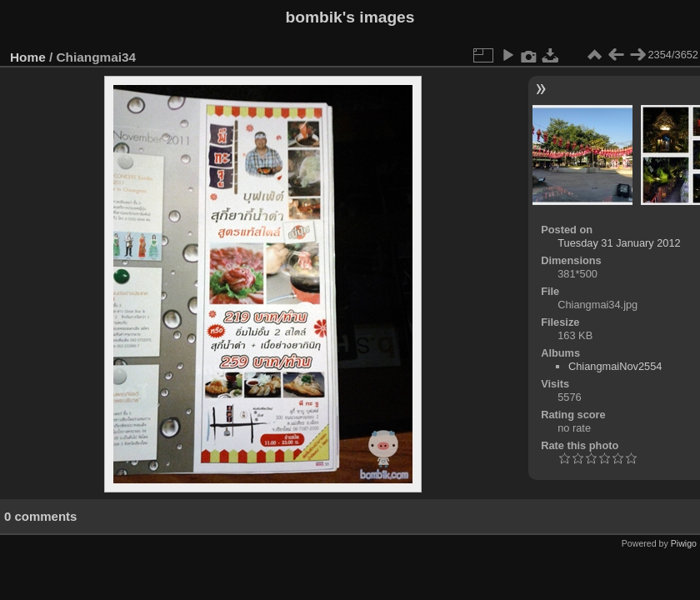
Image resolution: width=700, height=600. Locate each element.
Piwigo (684, 543)
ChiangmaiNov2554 (615, 366)
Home (28, 57)
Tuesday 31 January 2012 (619, 243)
